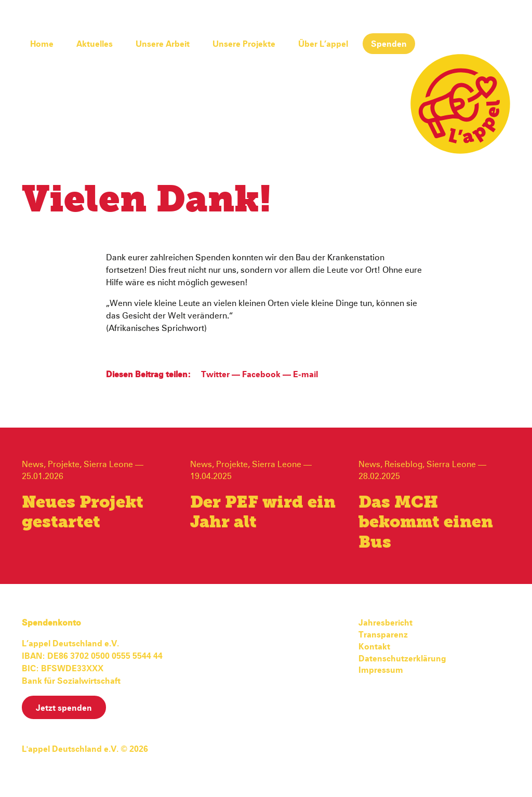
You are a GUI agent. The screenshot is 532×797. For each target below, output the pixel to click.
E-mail (305, 375)
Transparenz (383, 635)
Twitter (215, 375)
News (33, 464)
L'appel (460, 104)
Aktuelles (95, 44)
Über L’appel (323, 44)
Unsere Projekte (244, 44)
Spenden (389, 44)
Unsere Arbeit (163, 44)
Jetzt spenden (64, 708)
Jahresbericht (385, 623)
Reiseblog (403, 464)
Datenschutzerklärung (402, 659)
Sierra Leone (108, 464)
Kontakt (374, 647)
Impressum (381, 670)
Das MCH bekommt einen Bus (426, 523)
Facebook (261, 375)
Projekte (64, 464)
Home (42, 44)
